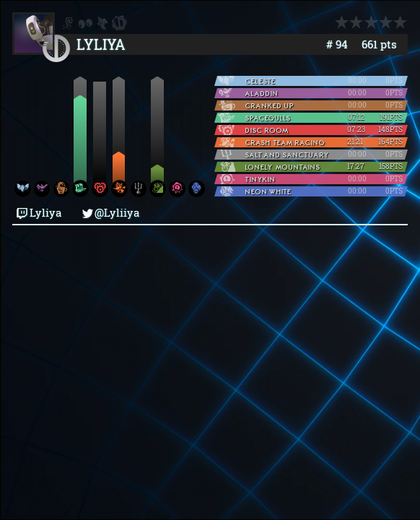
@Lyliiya (111, 213)
